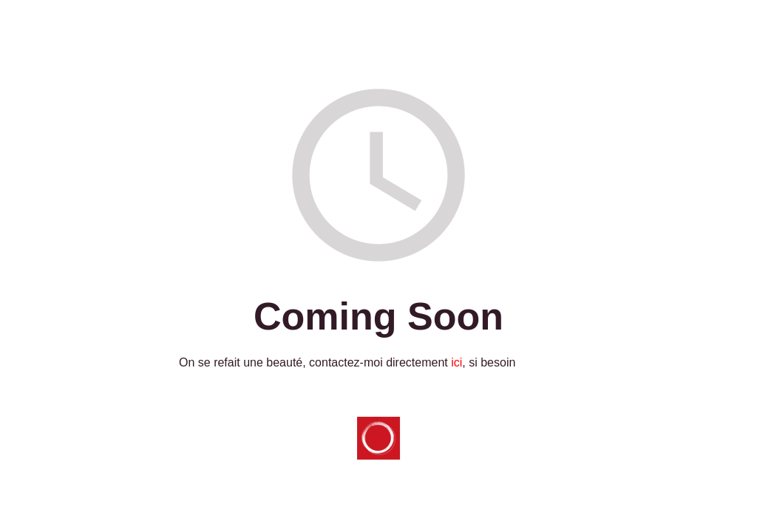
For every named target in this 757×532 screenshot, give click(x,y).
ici (456, 362)
